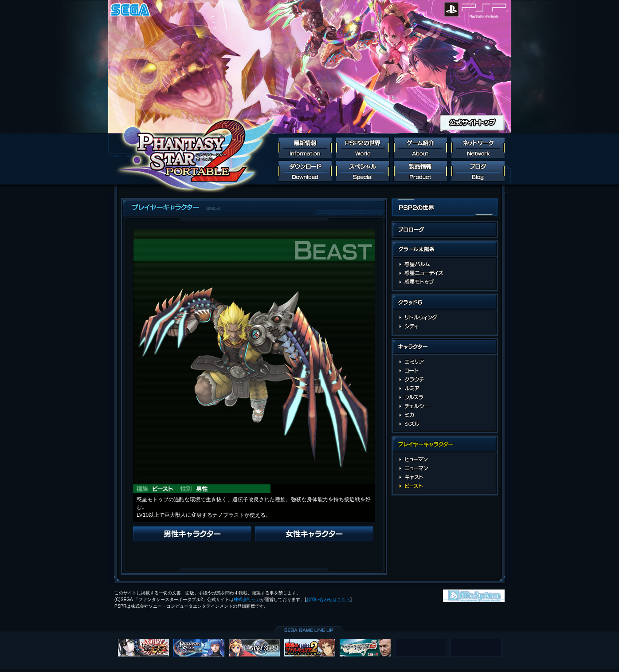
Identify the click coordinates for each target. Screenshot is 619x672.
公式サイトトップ (472, 123)
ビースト (445, 486)
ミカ (445, 415)
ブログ (478, 171)
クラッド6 (445, 304)
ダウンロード (305, 171)
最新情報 (305, 148)
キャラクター (445, 348)
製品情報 (420, 171)
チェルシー (445, 406)
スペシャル (363, 171)
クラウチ (445, 380)
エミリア (445, 362)
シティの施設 (445, 326)
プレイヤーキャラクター (445, 446)
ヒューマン (445, 460)
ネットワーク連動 (478, 148)
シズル (445, 424)
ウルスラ (445, 397)
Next (314, 534)
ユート (445, 371)
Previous (192, 534)
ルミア (445, 389)
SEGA (131, 10)
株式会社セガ (247, 599)
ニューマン (445, 468)
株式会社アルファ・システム (474, 596)
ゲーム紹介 (420, 148)
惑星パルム (445, 264)
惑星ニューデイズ (445, 273)
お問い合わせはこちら (328, 599)
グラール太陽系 (445, 250)
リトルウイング (445, 318)
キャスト (445, 477)
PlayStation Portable (486, 10)
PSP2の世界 (363, 148)
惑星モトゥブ (445, 282)
